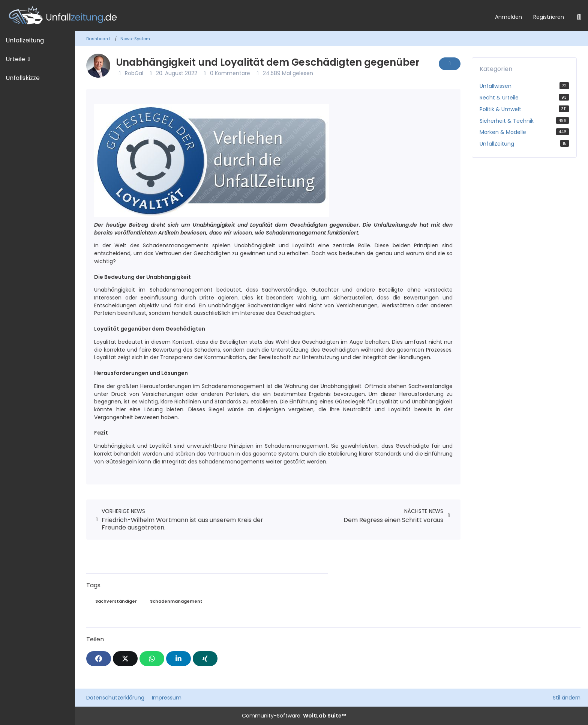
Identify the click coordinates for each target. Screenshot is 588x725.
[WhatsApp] (152, 659)
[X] (125, 659)
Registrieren (549, 17)
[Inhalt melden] (450, 64)
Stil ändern (567, 698)
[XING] (205, 659)
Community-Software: (294, 716)
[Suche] (579, 17)
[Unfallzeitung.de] (245, 16)
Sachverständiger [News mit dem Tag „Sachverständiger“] (116, 601)
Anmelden (508, 17)
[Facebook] (99, 659)
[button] (178, 659)
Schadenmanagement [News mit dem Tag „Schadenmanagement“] (176, 601)
